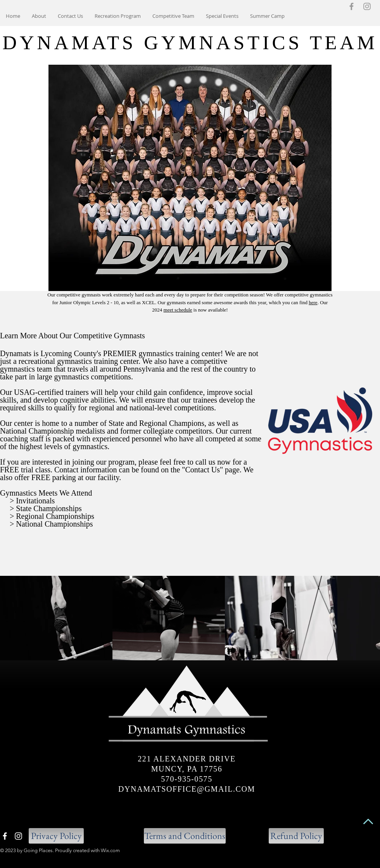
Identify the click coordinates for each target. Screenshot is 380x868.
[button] (173, 16)
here (313, 302)
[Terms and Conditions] (185, 836)
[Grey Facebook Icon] (351, 6)
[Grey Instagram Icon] (367, 6)
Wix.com (110, 850)
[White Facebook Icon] (5, 836)
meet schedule (178, 310)
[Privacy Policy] (56, 836)
